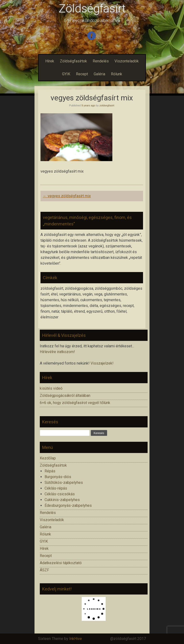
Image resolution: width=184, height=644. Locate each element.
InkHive (76, 639)
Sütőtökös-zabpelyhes (64, 483)
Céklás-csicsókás (60, 494)
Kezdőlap (48, 458)
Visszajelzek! (102, 363)
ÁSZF (44, 570)
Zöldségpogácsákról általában (65, 396)
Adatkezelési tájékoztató (61, 563)
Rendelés (101, 61)
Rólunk (117, 74)
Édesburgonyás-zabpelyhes (68, 505)
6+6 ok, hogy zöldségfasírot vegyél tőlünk (75, 403)
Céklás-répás (56, 488)
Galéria (99, 74)
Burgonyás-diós (58, 477)
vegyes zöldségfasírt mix (67, 196)
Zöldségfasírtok (73, 61)
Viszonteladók (127, 61)
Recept (82, 74)
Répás (50, 471)
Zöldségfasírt (92, 8)
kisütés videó (51, 388)
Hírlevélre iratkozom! (57, 352)
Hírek (50, 61)
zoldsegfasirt (107, 105)
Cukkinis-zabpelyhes (62, 500)
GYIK (66, 74)
